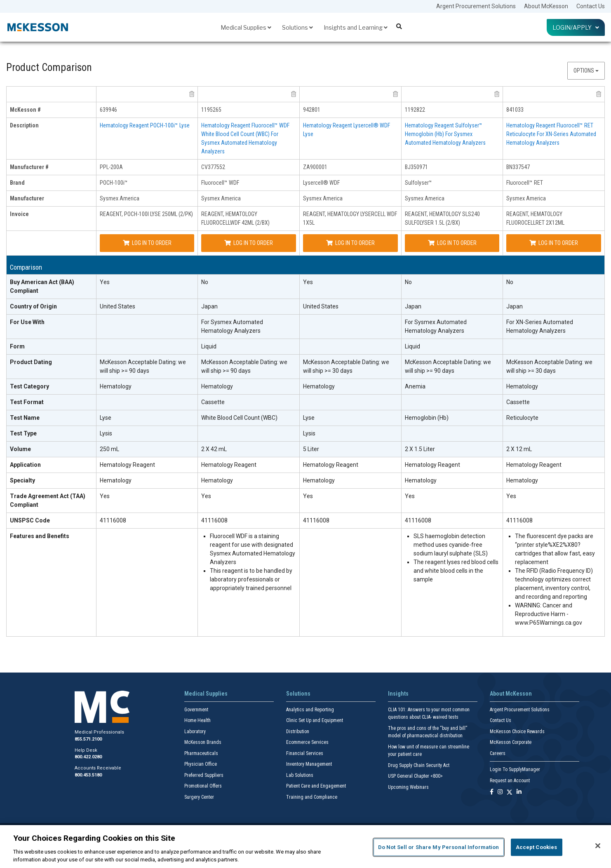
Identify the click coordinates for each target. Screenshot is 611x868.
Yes (105, 282)
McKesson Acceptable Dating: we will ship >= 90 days (143, 366)
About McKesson (546, 6)
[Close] (598, 846)
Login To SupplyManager (515, 769)
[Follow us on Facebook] (492, 792)
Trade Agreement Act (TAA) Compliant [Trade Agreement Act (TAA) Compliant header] (48, 500)
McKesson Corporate (511, 742)
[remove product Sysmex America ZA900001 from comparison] (395, 94)
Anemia (415, 386)
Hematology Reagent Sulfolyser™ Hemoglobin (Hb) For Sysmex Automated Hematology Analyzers (445, 134)
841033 (515, 110)
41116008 (113, 520)
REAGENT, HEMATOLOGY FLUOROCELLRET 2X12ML (535, 218)
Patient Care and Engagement (316, 786)
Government (196, 710)
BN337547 (518, 167)
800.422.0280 (88, 757)
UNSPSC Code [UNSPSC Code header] (30, 520)
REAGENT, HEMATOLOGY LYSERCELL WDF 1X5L (350, 218)
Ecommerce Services (307, 742)
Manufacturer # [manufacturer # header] (29, 167)
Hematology (116, 386)
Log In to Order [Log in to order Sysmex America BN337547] (554, 243)
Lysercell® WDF (321, 183)
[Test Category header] (52, 387)
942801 (312, 110)
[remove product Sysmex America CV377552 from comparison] (294, 94)
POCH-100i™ (114, 183)
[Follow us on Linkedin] (519, 792)
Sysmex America (120, 198)
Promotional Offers (203, 786)
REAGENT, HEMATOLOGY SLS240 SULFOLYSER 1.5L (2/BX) (442, 218)
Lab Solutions (300, 775)
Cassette (213, 402)
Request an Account (510, 781)
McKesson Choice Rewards (517, 732)
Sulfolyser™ (418, 183)
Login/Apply (576, 27)
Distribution (298, 732)
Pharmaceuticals (201, 753)
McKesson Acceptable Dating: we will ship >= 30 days (346, 366)
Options (586, 71)
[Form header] (52, 347)
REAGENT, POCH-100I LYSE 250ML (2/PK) (146, 214)
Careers (498, 753)
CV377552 (213, 167)
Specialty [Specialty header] (22, 480)
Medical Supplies (246, 27)
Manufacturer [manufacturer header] (27, 198)
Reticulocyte (522, 418)
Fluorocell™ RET (525, 183)
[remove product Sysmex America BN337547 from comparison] (599, 94)
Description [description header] (24, 125)
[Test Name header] (52, 418)
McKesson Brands (203, 742)
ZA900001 (315, 167)
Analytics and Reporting (310, 710)
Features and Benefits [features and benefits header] (40, 536)
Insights (398, 694)
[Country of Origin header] (52, 307)
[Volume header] (52, 449)
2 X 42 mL (214, 449)
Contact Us (591, 6)
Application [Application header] (25, 465)
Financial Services (305, 753)
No (205, 282)
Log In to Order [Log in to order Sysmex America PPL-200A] (147, 243)
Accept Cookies (537, 847)
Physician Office (201, 764)
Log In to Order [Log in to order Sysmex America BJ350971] (452, 243)
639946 (108, 110)
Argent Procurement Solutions (476, 6)
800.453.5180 (88, 775)
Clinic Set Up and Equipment (315, 720)
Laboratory (195, 732)
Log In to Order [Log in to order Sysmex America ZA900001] (350, 243)
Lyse (106, 418)
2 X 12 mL (519, 449)
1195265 (211, 110)
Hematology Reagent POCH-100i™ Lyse (145, 125)
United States (117, 306)
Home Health (197, 720)
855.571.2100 (88, 739)
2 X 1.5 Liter (420, 449)
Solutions (297, 27)
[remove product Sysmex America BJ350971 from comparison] (497, 94)
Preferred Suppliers (204, 775)
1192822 (415, 110)
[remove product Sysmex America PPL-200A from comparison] (192, 94)
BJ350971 (416, 167)
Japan (209, 306)
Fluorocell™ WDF (220, 183)
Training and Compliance (312, 797)
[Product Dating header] (52, 367)
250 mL (109, 449)
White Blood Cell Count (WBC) (239, 418)
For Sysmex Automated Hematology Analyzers (232, 326)
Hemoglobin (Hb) (427, 418)
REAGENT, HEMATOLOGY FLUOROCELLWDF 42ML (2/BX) (235, 218)
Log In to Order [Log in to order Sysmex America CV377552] (249, 243)
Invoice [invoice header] (19, 214)
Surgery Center (199, 797)
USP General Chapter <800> (415, 776)
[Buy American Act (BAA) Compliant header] (52, 287)
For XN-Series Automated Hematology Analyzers (540, 326)
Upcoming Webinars (408, 787)
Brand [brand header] (17, 183)
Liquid (209, 346)
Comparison (26, 267)
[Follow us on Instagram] (500, 792)
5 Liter (311, 449)
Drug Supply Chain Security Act (419, 765)
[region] (305, 847)
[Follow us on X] (510, 792)
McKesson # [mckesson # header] (25, 110)
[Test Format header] (52, 402)
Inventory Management (309, 764)
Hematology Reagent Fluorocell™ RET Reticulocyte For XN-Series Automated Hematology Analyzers (551, 134)
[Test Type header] (52, 434)
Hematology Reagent (127, 465)
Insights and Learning (356, 27)
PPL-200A (111, 167)
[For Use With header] (52, 327)
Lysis (106, 433)
